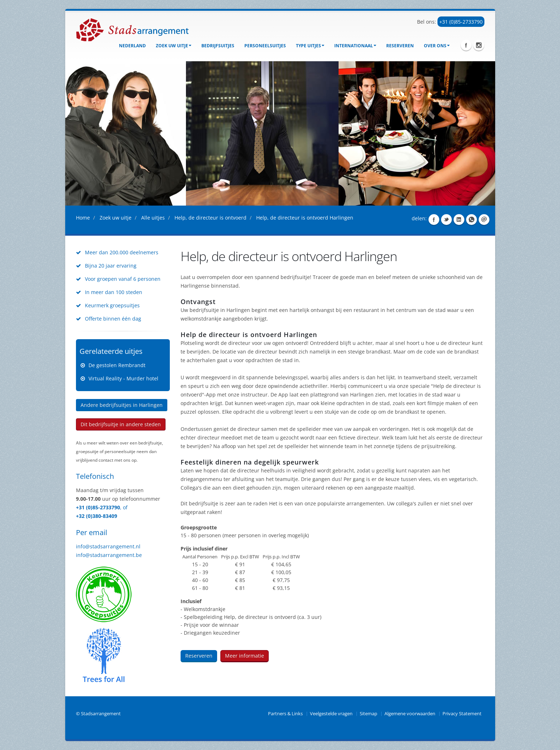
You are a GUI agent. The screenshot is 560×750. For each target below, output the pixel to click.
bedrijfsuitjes (218, 46)
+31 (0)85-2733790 (461, 22)
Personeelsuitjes (265, 46)
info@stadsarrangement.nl (108, 546)
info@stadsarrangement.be (109, 555)
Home (83, 218)
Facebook (466, 45)
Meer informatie (245, 656)
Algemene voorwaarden (410, 714)
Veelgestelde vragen (331, 714)
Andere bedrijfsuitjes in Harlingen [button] (122, 405)
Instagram (479, 45)
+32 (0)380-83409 (97, 516)
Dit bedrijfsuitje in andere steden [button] (121, 424)
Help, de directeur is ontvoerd (210, 218)
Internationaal (355, 46)
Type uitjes (310, 46)
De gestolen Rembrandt (117, 365)
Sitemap (368, 714)
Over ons (437, 46)
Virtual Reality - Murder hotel (123, 378)
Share (434, 220)
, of (124, 507)
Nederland (132, 46)
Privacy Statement (462, 714)
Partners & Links (285, 714)
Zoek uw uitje (174, 46)
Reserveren (400, 46)
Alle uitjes (153, 218)
